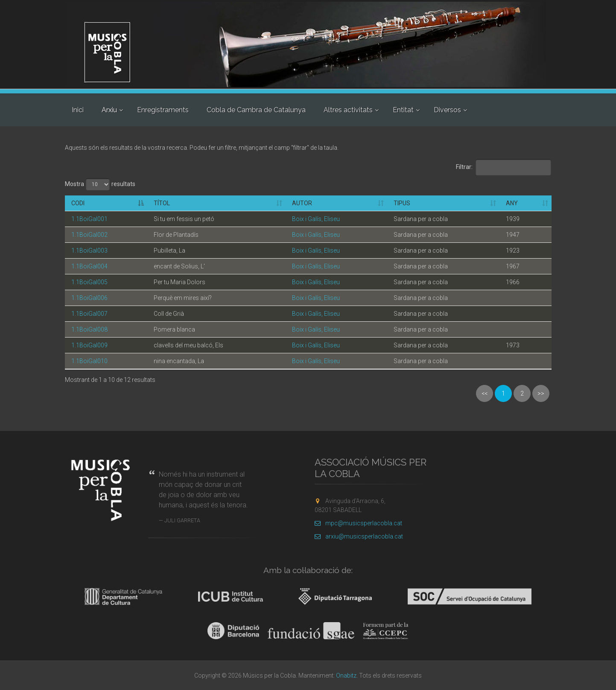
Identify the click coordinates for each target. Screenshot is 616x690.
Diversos (447, 110)
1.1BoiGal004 (89, 266)
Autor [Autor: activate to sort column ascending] (302, 203)
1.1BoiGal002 (89, 235)
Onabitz (346, 675)
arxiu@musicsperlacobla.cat (359, 536)
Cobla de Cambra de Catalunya (256, 110)
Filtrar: (504, 167)
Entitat (403, 110)
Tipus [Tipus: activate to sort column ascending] (402, 203)
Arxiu (109, 110)
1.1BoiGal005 (89, 282)
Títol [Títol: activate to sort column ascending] (162, 203)
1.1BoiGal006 (89, 298)
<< (485, 393)
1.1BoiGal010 (89, 361)
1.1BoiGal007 (89, 314)
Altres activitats (348, 110)
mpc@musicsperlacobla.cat (358, 523)
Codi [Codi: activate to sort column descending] (78, 203)
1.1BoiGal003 (89, 250)
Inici (78, 110)
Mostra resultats (100, 184)
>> (541, 393)
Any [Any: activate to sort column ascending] (512, 203)
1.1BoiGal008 (89, 329)
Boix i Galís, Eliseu (316, 219)
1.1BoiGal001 (89, 219)
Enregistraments (163, 110)
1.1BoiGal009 (89, 345)
